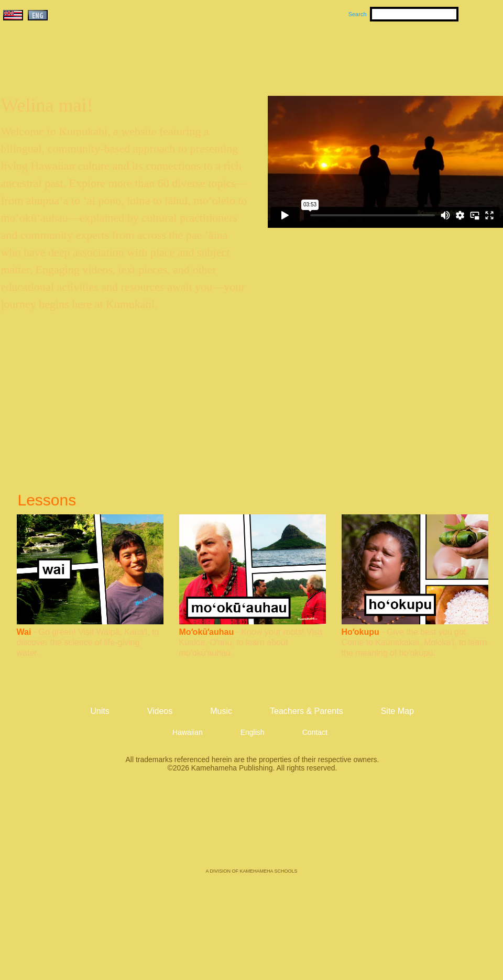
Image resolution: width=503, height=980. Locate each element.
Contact (315, 732)
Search (358, 14)
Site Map (397, 711)
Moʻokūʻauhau (207, 632)
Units (237, 53)
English (253, 732)
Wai (24, 632)
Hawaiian (188, 732)
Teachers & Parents (439, 53)
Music (302, 53)
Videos (351, 53)
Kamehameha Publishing (251, 828)
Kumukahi (91, 67)
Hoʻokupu (360, 632)
